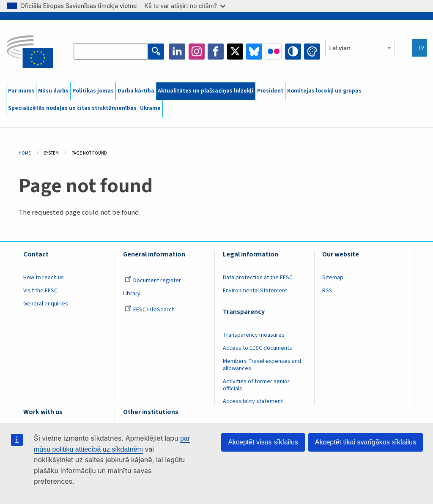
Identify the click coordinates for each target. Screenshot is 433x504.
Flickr (274, 52)
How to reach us (44, 278)
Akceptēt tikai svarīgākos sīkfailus (366, 442)
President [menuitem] (270, 91)
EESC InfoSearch (150, 310)
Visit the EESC (40, 291)
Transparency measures (254, 335)
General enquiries (46, 304)
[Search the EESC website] (111, 52)
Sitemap (333, 278)
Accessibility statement (253, 401)
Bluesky (254, 52)
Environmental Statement (255, 291)
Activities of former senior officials (256, 385)
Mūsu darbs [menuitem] (53, 91)
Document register (153, 281)
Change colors (312, 52)
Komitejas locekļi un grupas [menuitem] (324, 91)
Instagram (197, 52)
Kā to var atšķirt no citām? (185, 6)
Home (25, 153)
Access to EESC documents (258, 348)
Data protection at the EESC (258, 278)
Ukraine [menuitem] (150, 108)
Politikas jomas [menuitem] (93, 91)
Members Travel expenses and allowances (262, 365)
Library (132, 294)
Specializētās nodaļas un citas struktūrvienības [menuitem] (72, 108)
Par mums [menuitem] (21, 91)
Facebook (216, 52)
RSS (327, 291)
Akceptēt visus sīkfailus (263, 442)
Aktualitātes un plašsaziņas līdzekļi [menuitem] (206, 91)
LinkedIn (177, 52)
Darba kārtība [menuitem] (136, 91)
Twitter (235, 52)
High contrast (293, 52)
